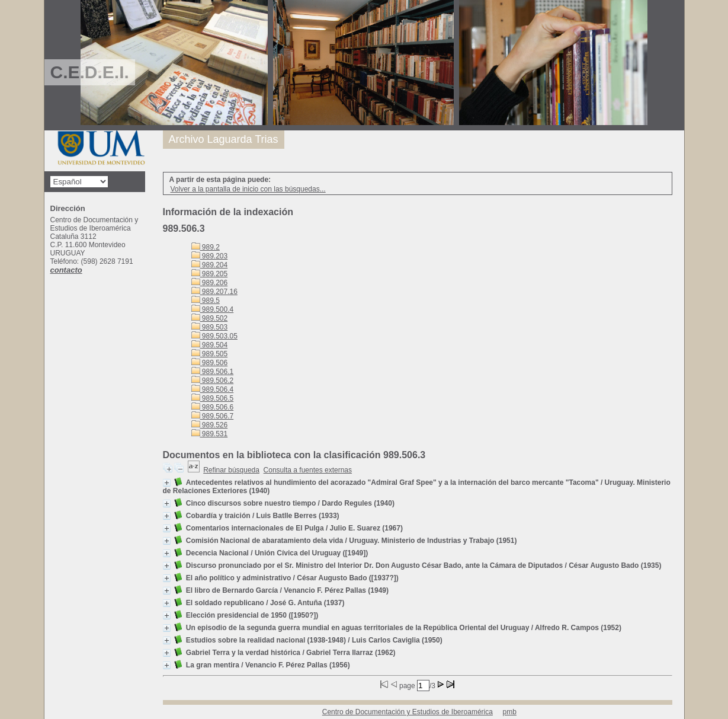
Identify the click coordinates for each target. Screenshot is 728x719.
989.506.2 (213, 381)
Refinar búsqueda (231, 470)
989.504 (210, 345)
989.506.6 (213, 407)
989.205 (210, 274)
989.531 (210, 434)
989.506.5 (213, 398)
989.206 (210, 283)
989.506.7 (213, 416)
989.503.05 (214, 336)
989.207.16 (214, 292)
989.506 (210, 363)
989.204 (210, 265)
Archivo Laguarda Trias (224, 139)
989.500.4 (213, 309)
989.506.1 (213, 372)
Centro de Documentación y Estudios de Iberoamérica (408, 712)
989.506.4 (213, 389)
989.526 (210, 425)
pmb (510, 712)
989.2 (206, 247)
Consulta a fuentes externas (308, 470)
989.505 (210, 354)
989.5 (206, 301)
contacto (66, 270)
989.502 (210, 318)
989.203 (210, 256)
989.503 (210, 327)
